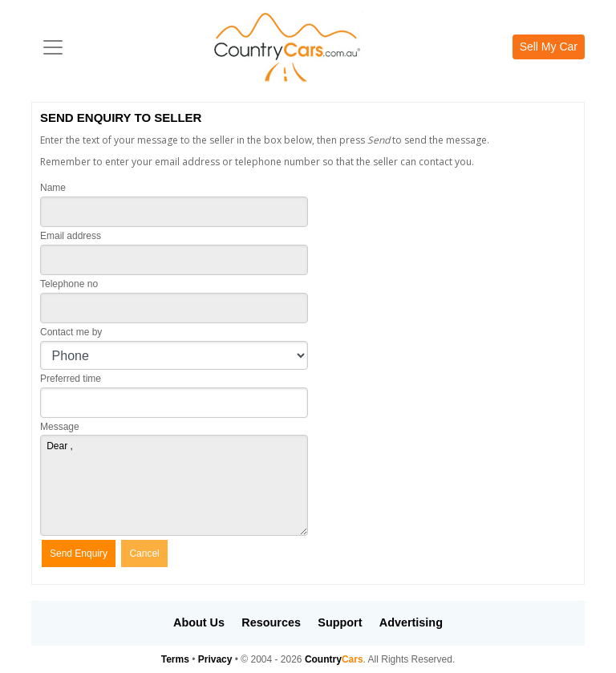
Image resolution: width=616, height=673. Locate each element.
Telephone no (69, 284)
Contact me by (71, 332)
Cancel (144, 553)
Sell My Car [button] (549, 47)
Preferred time (71, 379)
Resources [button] (271, 622)
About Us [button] (199, 622)
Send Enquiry (79, 553)
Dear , (174, 485)
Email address (71, 236)
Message (60, 427)
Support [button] (340, 622)
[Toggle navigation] (53, 47)
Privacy (215, 659)
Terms (175, 659)
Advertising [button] (411, 622)
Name (53, 188)
